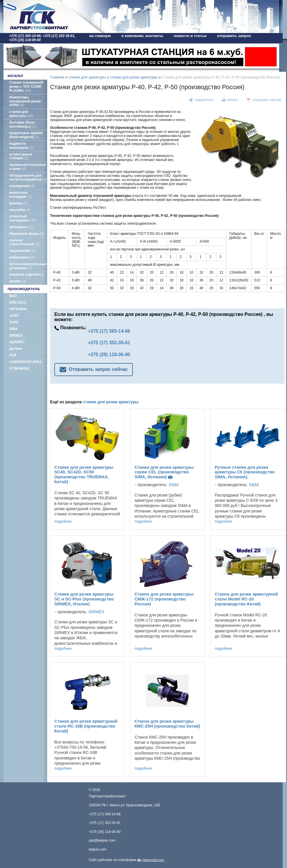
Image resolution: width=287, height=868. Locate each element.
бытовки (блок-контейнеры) (23, 124)
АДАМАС (17, 342)
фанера (18, 203)
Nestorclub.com (153, 860)
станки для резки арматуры (134, 77)
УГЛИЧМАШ (19, 369)
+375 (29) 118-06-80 (109, 355)
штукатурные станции (21, 156)
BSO (13, 296)
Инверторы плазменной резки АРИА (25, 101)
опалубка (20, 210)
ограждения (22, 186)
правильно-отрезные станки (28, 167)
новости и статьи (190, 36)
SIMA (14, 329)
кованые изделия (27, 274)
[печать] (230, 100)
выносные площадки (21, 195)
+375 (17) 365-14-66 (109, 331)
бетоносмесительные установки (28, 266)
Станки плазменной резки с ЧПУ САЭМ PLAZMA (26, 87)
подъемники (23, 251)
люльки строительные (24, 242)
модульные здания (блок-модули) (26, 135)
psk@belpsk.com (102, 840)
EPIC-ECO (18, 303)
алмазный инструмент (23, 218)
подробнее (63, 522)
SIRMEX (16, 336)
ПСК (13, 355)
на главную (100, 36)
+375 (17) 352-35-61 (109, 343)
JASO (14, 316)
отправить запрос (234, 36)
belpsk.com (98, 849)
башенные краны (27, 234)
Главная (57, 77)
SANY (14, 322)
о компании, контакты (142, 36)
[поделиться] (201, 100)
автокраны (21, 227)
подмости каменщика (21, 146)
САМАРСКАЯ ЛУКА (25, 362)
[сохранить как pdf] (264, 100)
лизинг (18, 281)
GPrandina (18, 309)
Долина (16, 349)
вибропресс (22, 257)
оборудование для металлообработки (28, 177)
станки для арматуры (21, 114)
